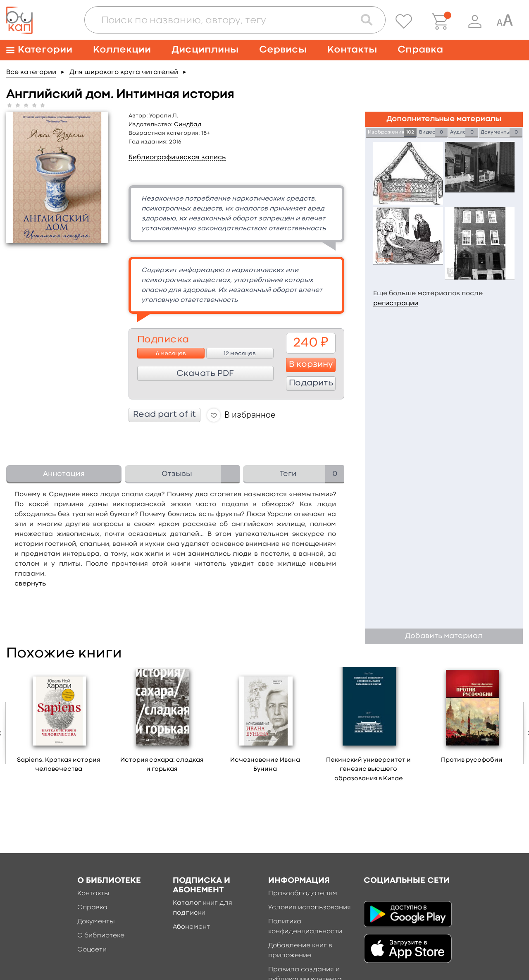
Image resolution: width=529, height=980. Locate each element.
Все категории (31, 72)
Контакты (352, 50)
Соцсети (92, 950)
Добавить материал (444, 636)
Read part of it (164, 415)
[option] (59, 723)
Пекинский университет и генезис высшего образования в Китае (368, 770)
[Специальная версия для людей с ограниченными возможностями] (505, 22)
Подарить (311, 383)
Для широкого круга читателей (124, 72)
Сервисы (283, 50)
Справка (420, 50)
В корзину (311, 365)
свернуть (30, 584)
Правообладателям (303, 894)
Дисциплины (205, 50)
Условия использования (310, 908)
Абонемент (191, 927)
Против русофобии (472, 760)
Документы (96, 922)
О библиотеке (101, 936)
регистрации (396, 304)
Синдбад (188, 124)
